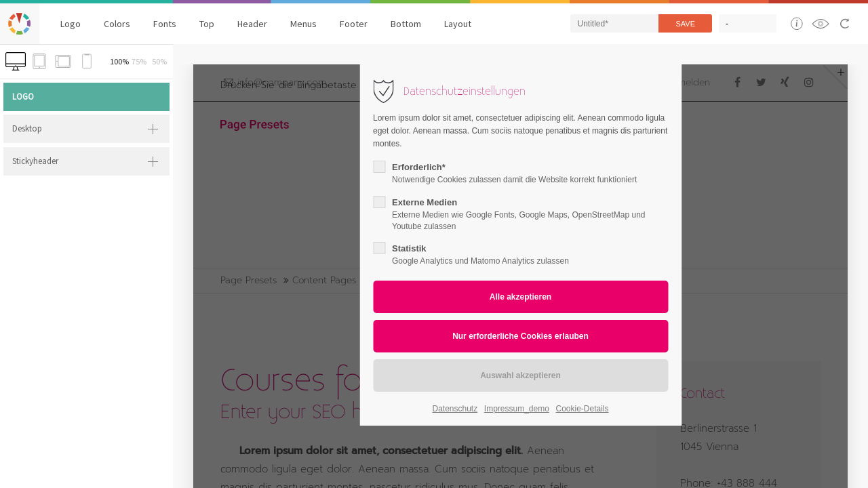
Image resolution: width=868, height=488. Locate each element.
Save (685, 24)
